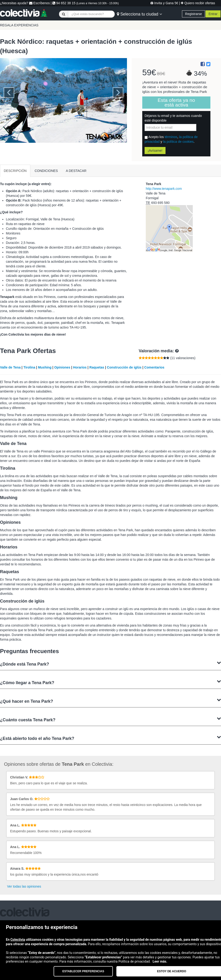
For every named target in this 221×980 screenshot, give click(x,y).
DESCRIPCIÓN (15, 171)
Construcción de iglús (124, 367)
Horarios (80, 367)
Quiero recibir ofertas (198, 3)
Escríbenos (39, 3)
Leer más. (160, 961)
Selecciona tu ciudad (139, 14)
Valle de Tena (10, 367)
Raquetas (97, 367)
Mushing (45, 367)
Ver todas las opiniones (24, 886)
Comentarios (154, 367)
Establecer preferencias (83, 971)
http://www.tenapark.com (164, 189)
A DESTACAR (76, 171)
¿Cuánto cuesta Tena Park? (110, 719)
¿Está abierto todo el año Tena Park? (110, 738)
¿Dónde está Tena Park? (110, 664)
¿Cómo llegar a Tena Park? (110, 682)
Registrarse (193, 14)
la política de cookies (178, 142)
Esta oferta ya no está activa (176, 102)
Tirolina (29, 367)
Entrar (213, 14)
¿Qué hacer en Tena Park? (110, 701)
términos (171, 137)
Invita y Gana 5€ (164, 3)
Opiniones (62, 367)
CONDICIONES (46, 171)
